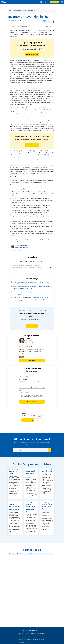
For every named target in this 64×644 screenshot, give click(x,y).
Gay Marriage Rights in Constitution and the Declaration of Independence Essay (31, 507)
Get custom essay (32, 145)
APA (21, 261)
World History (31, 11)
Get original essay (32, 54)
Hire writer (32, 361)
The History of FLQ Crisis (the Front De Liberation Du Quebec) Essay (47, 505)
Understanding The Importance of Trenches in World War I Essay (31, 472)
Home (10, 11)
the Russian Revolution (37, 167)
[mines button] (21, 387)
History (24, 11)
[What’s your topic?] (32, 376)
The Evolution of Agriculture (47, 240)
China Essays (12, 554)
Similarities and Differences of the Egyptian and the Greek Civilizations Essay (31, 282)
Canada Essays (50, 554)
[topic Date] (27, 382)
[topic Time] (41, 382)
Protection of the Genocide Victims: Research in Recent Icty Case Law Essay (15, 506)
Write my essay (32, 326)
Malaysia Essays (21, 554)
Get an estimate (32, 402)
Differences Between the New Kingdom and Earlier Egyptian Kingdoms (20, 240)
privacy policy (28, 397)
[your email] (32, 393)
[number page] (32, 387)
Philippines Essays (31, 554)
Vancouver (41, 261)
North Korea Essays (41, 554)
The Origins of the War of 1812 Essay (47, 471)
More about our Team (16, 250)
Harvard (32, 261)
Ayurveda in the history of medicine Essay (23, 293)
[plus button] (43, 387)
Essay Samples (17, 11)
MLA (26, 261)
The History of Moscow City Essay (13, 472)
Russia (15, 20)
